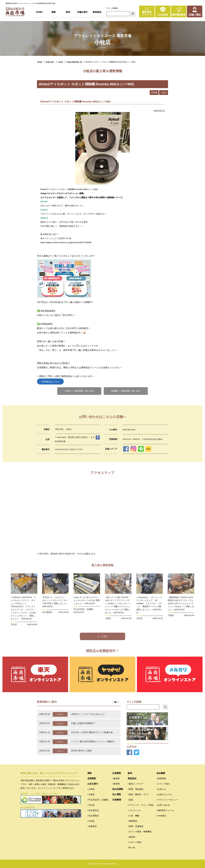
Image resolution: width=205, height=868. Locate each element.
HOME (39, 12)
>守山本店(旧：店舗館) (98, 800)
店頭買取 (92, 778)
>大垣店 (91, 821)
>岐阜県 (116, 784)
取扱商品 (97, 12)
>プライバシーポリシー (167, 800)
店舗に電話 (195, 15)
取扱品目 (132, 778)
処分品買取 (118, 789)
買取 (54, 12)
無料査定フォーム (147, 13)
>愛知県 (116, 778)
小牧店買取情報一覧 (74, 62)
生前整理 (117, 800)
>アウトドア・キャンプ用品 (141, 805)
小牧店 (60, 62)
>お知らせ (161, 789)
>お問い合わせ (163, 805)
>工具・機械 (133, 816)
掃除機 (154, 93)
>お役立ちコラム (164, 794)
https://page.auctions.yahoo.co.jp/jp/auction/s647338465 (66, 242)
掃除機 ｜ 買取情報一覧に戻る (126, 391)
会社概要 (161, 773)
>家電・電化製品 (136, 789)
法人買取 (117, 794)
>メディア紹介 (163, 784)
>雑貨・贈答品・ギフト (139, 794)
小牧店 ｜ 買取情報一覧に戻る (79, 391)
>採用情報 (161, 778)
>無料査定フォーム (165, 810)
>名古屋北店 (93, 810)
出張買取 (117, 773)
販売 (68, 12)
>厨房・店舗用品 (136, 826)
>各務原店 (92, 826)
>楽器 (130, 800)
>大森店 (91, 794)
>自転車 (131, 837)
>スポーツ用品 (135, 842)
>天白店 (91, 805)
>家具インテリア (136, 784)
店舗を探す (83, 12)
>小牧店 (91, 789)
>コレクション (135, 810)
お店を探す (93, 784)
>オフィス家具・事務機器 (140, 832)
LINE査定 (163, 15)
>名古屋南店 (93, 816)
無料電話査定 (179, 15)
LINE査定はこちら (50, 382)
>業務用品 (132, 821)
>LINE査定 (161, 816)
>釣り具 (131, 848)
